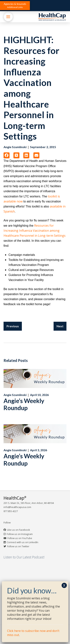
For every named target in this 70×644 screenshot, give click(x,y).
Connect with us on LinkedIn (22, 542)
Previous (13, 326)
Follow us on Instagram (20, 534)
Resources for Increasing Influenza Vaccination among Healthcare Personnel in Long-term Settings (35, 231)
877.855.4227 (11, 511)
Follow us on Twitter (18, 546)
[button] (15, 6)
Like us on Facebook (19, 530)
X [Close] (64, 585)
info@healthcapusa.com (17, 507)
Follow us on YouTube (20, 538)
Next (60, 326)
